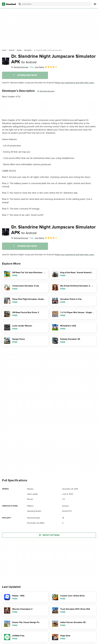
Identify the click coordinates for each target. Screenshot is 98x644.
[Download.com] (9, 4)
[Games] (19, 50)
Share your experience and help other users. (75, 83)
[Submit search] (20, 4)
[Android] (12, 50)
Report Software (49, 535)
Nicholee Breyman (47, 91)
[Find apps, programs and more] (54, 4)
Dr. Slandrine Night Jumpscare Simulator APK (53, 59)
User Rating (46, 67)
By (20, 67)
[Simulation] (28, 50)
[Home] (4, 50)
